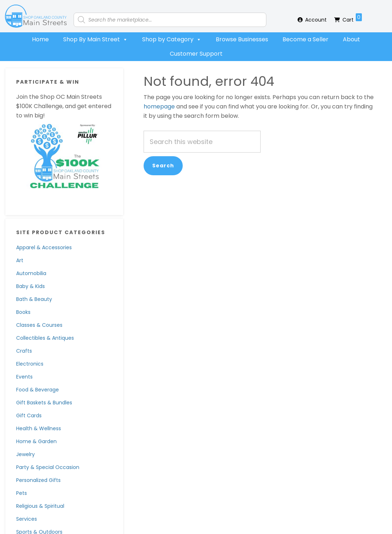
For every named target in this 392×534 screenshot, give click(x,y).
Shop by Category (172, 40)
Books (23, 312)
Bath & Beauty (34, 299)
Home (40, 39)
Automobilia (31, 273)
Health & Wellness (39, 428)
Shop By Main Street (95, 40)
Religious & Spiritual (40, 506)
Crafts (24, 351)
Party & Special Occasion (48, 467)
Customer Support (196, 54)
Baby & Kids (31, 286)
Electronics (30, 364)
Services (27, 519)
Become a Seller (305, 39)
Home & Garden (36, 441)
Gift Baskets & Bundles (44, 403)
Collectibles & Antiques (45, 338)
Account (316, 20)
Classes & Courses (39, 325)
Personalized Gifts (38, 480)
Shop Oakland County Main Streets (36, 16)
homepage (159, 106)
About (351, 39)
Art (20, 260)
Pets (22, 493)
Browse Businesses (242, 39)
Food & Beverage (38, 390)
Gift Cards (29, 415)
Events (24, 377)
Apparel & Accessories (44, 247)
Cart (352, 18)
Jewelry (25, 454)
